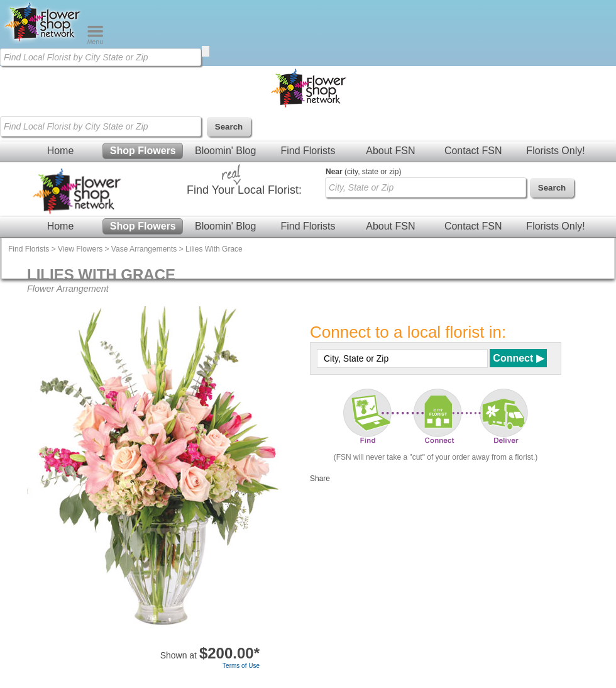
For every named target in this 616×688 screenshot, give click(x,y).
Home (61, 151)
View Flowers (80, 249)
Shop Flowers (143, 151)
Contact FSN (473, 151)
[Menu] (95, 42)
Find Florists (308, 151)
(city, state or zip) (363, 172)
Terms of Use (241, 666)
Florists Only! (555, 151)
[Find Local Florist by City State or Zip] (101, 57)
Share (320, 479)
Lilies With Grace (214, 249)
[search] (206, 51)
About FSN (390, 151)
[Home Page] (43, 42)
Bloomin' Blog (225, 151)
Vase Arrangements (144, 249)
